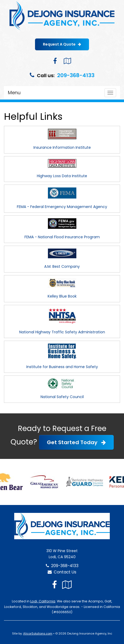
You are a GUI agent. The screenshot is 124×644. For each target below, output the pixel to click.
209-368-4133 (76, 75)
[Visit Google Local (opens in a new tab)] (67, 61)
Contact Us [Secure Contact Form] (62, 572)
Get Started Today (76, 442)
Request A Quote (62, 44)
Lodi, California (43, 601)
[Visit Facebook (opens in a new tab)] (55, 61)
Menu (14, 93)
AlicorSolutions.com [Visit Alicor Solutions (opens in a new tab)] (38, 633)
